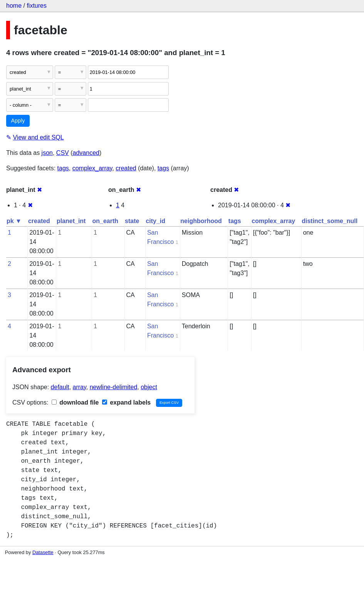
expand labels (126, 402)
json (47, 153)
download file (75, 402)
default (60, 387)
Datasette (43, 552)
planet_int (71, 221)
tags (63, 168)
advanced (86, 153)
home (14, 6)
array (80, 387)
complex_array (92, 168)
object (149, 387)
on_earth (105, 221)
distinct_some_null (330, 221)
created (126, 168)
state (132, 221)
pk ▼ (14, 221)
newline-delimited (114, 387)
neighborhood (201, 221)
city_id (155, 221)
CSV (63, 153)
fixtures (37, 6)
